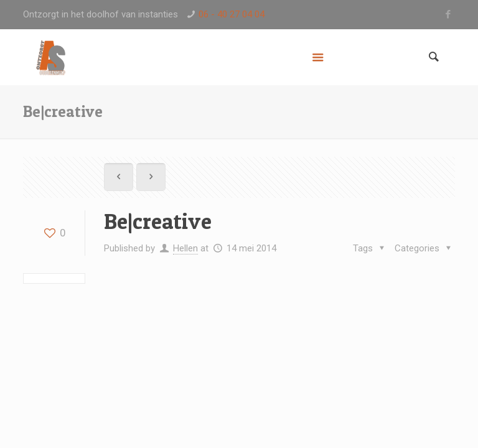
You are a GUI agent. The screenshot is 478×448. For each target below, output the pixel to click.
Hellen (185, 248)
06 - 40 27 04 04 (232, 14)
